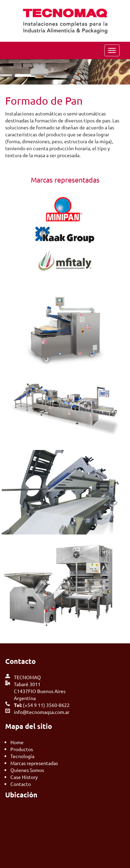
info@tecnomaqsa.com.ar (42, 712)
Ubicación (21, 795)
